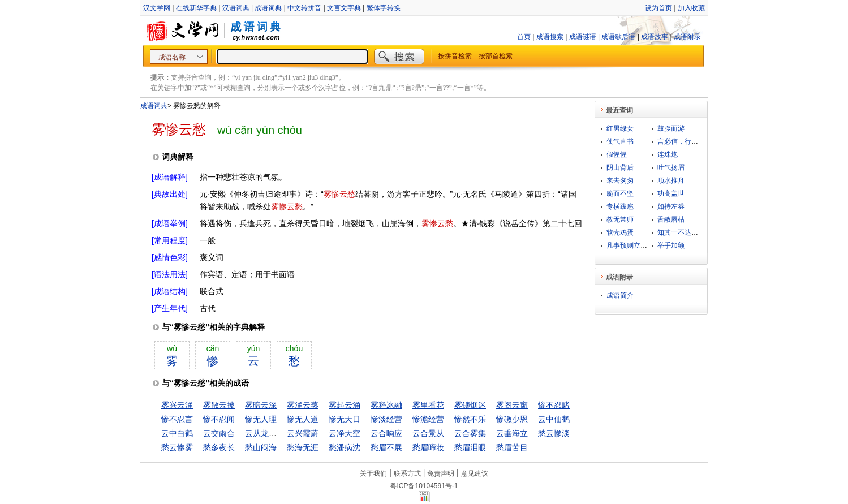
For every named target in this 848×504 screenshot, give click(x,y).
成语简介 (620, 295)
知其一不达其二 (681, 232)
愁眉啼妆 (428, 447)
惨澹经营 (428, 419)
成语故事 (655, 37)
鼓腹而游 (671, 128)
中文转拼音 (304, 8)
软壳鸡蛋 (620, 232)
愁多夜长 (219, 447)
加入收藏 (691, 8)
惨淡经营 (386, 419)
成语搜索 (550, 37)
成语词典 (268, 8)
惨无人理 (261, 419)
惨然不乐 (470, 419)
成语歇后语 (618, 37)
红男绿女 (620, 128)
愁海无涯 (303, 447)
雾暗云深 (261, 405)
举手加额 (671, 245)
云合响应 (386, 433)
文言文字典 (344, 8)
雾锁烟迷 (470, 405)
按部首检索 (496, 56)
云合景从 (428, 433)
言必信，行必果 (681, 141)
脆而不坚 (620, 193)
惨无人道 (303, 419)
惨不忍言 (177, 419)
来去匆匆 (620, 180)
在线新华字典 (196, 8)
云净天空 (345, 433)
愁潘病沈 (345, 447)
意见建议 (475, 473)
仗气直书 (620, 141)
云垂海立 (512, 433)
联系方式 (407, 473)
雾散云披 (219, 405)
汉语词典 (236, 8)
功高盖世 (671, 193)
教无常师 (620, 219)
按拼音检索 (455, 56)
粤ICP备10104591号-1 (424, 486)
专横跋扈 (620, 206)
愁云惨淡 (554, 433)
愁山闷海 (261, 447)
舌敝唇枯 (671, 219)
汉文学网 (157, 8)
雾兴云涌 (177, 405)
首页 (524, 37)
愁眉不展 (386, 447)
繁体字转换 (384, 8)
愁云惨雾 (177, 447)
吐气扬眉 (671, 167)
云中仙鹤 (554, 419)
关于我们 (373, 473)
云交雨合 (219, 433)
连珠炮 (668, 154)
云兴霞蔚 (303, 433)
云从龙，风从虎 (273, 433)
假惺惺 (617, 154)
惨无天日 (345, 419)
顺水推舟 (671, 180)
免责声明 (441, 473)
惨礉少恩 (512, 419)
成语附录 (687, 37)
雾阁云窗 (512, 405)
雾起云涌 (345, 405)
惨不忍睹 (554, 405)
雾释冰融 (386, 405)
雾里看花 (428, 405)
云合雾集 (470, 433)
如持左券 (671, 206)
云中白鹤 (177, 433)
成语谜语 (583, 37)
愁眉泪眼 (470, 447)
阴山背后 (620, 167)
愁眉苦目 (512, 447)
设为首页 (658, 8)
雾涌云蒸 (303, 405)
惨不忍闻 (219, 419)
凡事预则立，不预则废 (640, 245)
